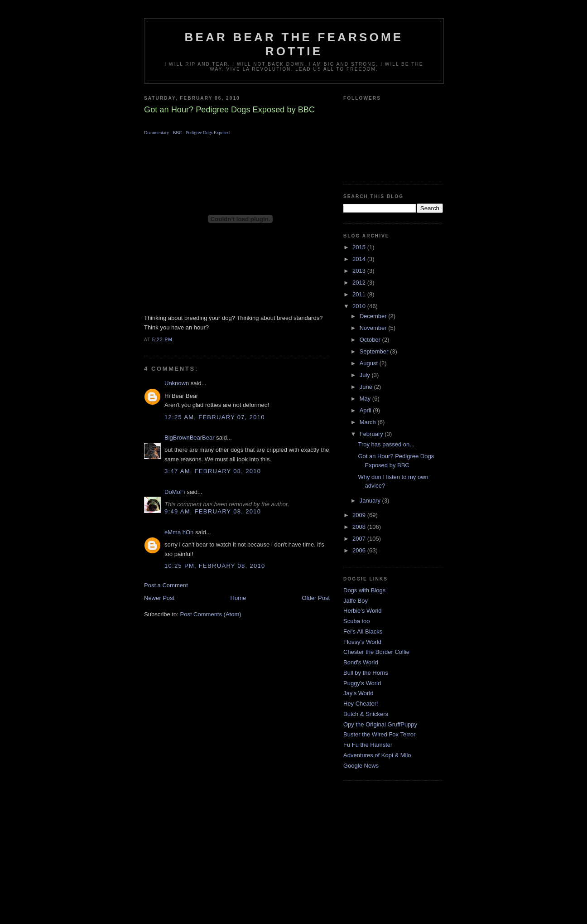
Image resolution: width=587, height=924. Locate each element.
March (369, 422)
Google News (361, 766)
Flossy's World (362, 642)
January (371, 501)
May (366, 399)
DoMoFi (175, 492)
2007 (360, 539)
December (374, 316)
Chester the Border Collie (376, 652)
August (370, 363)
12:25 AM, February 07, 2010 (215, 417)
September (375, 351)
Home (238, 598)
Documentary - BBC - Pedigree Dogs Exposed (187, 133)
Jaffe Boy (356, 601)
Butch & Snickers (366, 714)
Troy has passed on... (386, 444)
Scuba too (357, 621)
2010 (360, 306)
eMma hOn (179, 532)
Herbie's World (363, 611)
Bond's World (361, 662)
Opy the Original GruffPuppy (380, 724)
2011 (360, 294)
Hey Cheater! (361, 704)
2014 (360, 259)
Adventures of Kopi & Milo (377, 755)
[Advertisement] (293, 860)
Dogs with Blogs (364, 590)
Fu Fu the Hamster (368, 745)
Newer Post (159, 598)
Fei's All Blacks (363, 631)
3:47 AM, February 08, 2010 (213, 471)
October (371, 340)
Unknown (177, 383)
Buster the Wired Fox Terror (379, 734)
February (372, 434)
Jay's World (358, 693)
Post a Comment (166, 585)
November (374, 328)
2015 (360, 247)
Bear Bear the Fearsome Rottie (294, 44)
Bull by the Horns (366, 673)
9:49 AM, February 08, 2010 (213, 511)
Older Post (316, 598)
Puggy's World (362, 683)
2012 (360, 283)
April (366, 410)
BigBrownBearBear (190, 438)
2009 (360, 515)
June (367, 387)
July (366, 375)
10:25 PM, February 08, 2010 (215, 566)
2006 (360, 550)
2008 (360, 527)
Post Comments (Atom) (211, 614)
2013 (360, 271)
